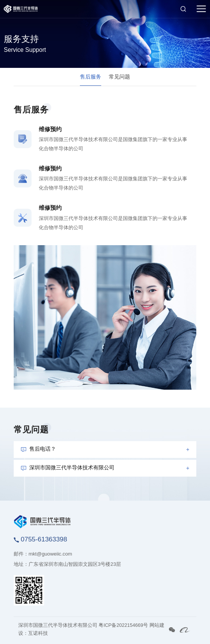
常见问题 (119, 77)
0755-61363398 (40, 539)
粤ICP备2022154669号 (123, 625)
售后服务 (91, 77)
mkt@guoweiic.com (50, 554)
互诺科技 (38, 633)
